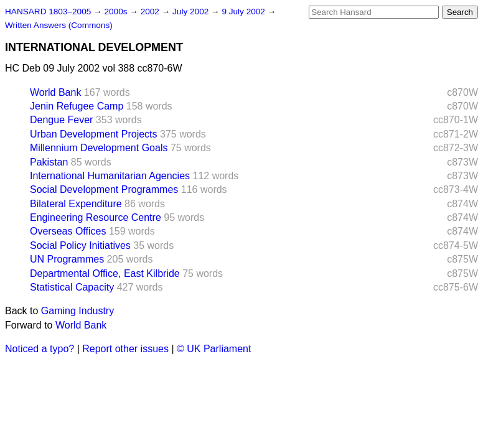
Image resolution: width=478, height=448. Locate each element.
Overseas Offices (68, 231)
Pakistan (49, 162)
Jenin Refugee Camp (77, 106)
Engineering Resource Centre (96, 217)
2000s (117, 12)
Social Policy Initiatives (80, 245)
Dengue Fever (61, 120)
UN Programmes (67, 259)
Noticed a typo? (40, 349)
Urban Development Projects (94, 134)
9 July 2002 (244, 12)
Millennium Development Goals (99, 148)
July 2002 (192, 12)
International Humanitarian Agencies (110, 176)
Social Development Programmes (104, 189)
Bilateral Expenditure (76, 204)
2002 (151, 12)
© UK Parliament (214, 349)
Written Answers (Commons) (59, 25)
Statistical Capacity (72, 287)
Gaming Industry (77, 311)
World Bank (55, 92)
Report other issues (125, 349)
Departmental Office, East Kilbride (105, 273)
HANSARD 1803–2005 (48, 12)
